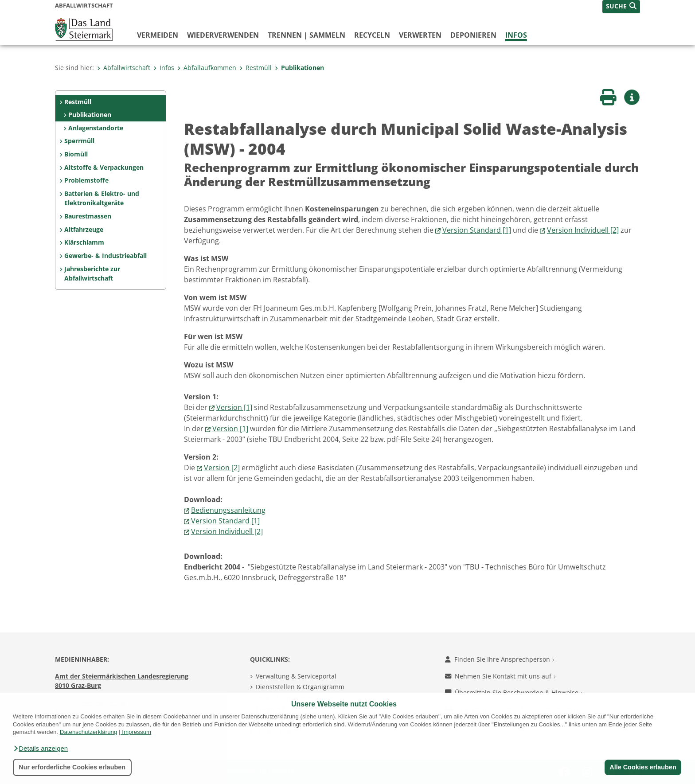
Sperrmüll (79, 141)
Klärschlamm (84, 242)
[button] (40, 749)
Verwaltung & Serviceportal (296, 676)
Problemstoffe (86, 180)
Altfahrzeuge (84, 229)
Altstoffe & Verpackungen (104, 167)
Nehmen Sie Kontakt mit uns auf (500, 676)
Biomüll (76, 154)
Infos (516, 35)
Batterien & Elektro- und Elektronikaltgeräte (102, 198)
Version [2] (222, 468)
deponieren (473, 35)
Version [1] (234, 407)
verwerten (420, 35)
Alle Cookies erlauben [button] (643, 767)
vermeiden (158, 35)
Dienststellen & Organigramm (300, 687)
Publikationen (299, 68)
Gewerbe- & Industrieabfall (105, 255)
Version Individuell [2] (583, 230)
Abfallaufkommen (207, 68)
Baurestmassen (88, 216)
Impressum (137, 732)
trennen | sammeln (307, 35)
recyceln (372, 35)
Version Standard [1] (477, 230)
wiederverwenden (223, 35)
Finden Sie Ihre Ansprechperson (500, 659)
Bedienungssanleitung (228, 510)
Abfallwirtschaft (124, 68)
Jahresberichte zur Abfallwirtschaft (92, 274)
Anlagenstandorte (96, 128)
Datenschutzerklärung (89, 732)
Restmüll (256, 68)
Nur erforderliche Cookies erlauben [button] (72, 767)
